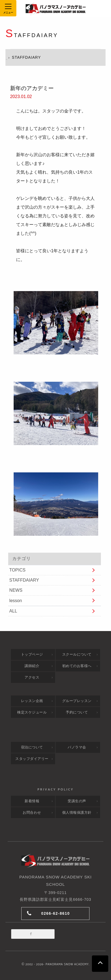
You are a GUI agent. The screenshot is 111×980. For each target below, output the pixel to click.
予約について (77, 712)
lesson (16, 601)
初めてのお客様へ (77, 666)
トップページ (32, 654)
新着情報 (32, 801)
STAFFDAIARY (24, 580)
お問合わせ (32, 812)
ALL (13, 611)
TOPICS (17, 570)
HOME (7, 58)
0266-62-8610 (55, 913)
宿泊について (32, 747)
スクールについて (77, 654)
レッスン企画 (32, 701)
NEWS (16, 590)
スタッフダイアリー (32, 759)
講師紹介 (32, 666)
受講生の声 (77, 801)
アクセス (32, 677)
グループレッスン (77, 701)
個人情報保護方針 (77, 812)
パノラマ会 (77, 747)
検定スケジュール (32, 712)
